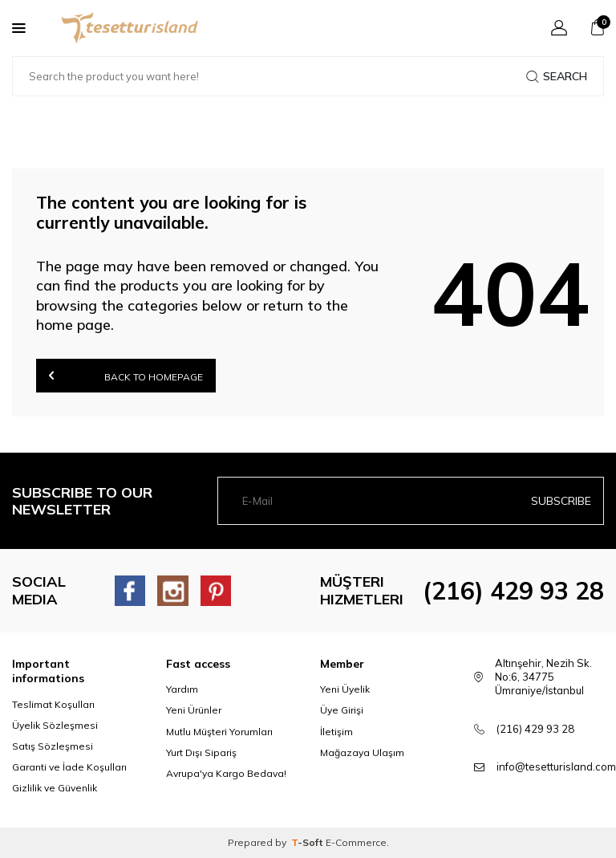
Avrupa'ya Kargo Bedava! (226, 773)
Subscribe (561, 501)
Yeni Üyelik (345, 689)
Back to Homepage (126, 375)
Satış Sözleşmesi (53, 746)
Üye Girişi (342, 710)
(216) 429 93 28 (513, 591)
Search (557, 76)
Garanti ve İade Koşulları (69, 767)
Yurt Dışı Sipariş (201, 752)
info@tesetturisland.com (556, 767)
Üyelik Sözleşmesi (55, 725)
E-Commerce (356, 842)
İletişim (336, 732)
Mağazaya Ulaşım (362, 752)
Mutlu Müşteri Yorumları (219, 732)
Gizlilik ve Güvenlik (55, 788)
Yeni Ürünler (194, 710)
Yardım (182, 689)
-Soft (308, 842)
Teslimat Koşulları (53, 704)
